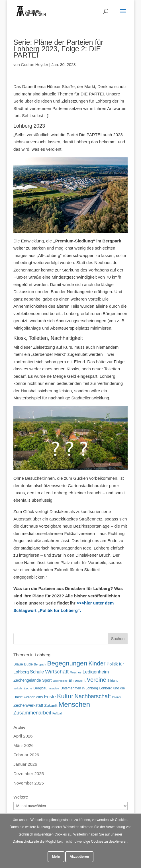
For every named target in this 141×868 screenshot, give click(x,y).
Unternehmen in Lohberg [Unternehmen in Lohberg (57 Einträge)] (79, 688)
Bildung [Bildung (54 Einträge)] (113, 680)
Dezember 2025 (29, 774)
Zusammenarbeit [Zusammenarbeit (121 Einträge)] (32, 713)
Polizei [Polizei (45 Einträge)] (117, 697)
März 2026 (23, 745)
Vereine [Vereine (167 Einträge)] (97, 680)
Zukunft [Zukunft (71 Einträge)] (51, 705)
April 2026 (23, 736)
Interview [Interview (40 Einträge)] (54, 689)
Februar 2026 (26, 755)
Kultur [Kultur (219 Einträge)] (65, 696)
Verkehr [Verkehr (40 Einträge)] (18, 689)
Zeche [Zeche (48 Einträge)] (28, 688)
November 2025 (29, 783)
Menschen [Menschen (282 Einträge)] (74, 704)
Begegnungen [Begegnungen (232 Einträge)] (67, 663)
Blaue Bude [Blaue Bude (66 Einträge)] (23, 664)
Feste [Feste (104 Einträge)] (50, 697)
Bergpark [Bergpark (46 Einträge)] (40, 664)
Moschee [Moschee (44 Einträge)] (76, 672)
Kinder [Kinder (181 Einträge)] (97, 663)
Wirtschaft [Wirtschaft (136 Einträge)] (57, 672)
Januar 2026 (25, 764)
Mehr (56, 857)
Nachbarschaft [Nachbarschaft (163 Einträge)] (93, 696)
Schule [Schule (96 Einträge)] (37, 672)
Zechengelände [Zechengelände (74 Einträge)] (27, 680)
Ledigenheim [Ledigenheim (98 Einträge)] (96, 672)
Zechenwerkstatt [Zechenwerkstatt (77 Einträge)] (28, 705)
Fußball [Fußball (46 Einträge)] (57, 713)
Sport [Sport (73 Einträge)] (47, 680)
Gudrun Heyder (35, 65)
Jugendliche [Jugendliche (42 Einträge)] (60, 681)
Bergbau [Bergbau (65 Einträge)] (40, 688)
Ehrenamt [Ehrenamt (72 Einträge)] (77, 680)
